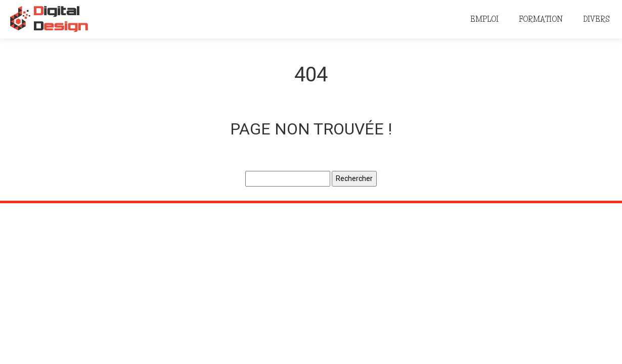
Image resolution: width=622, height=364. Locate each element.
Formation (541, 19)
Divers (596, 19)
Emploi (484, 19)
